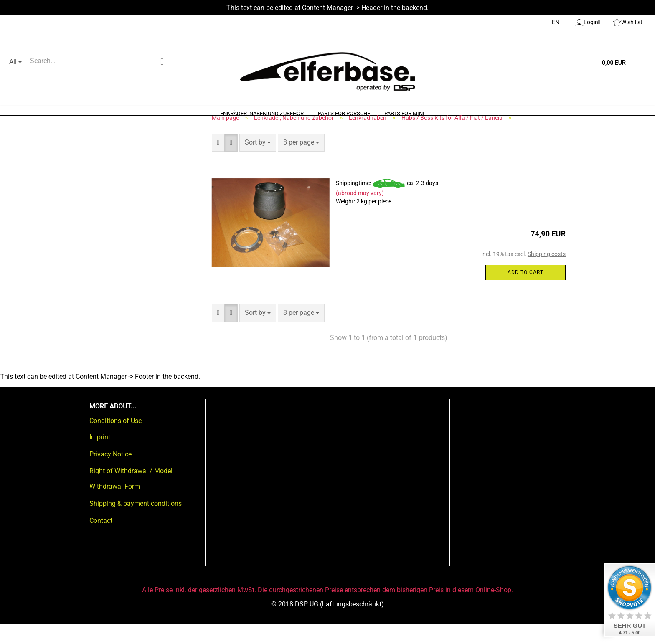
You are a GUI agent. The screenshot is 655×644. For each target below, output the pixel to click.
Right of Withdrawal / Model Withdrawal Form (131, 499)
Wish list (628, 23)
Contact (101, 541)
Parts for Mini (404, 113)
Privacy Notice (110, 474)
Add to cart (526, 292)
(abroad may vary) (360, 213)
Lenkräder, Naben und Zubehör (260, 113)
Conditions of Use (116, 441)
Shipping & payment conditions (136, 524)
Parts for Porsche (344, 113)
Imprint (100, 457)
